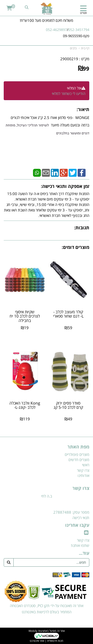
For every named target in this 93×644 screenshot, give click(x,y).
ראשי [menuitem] (86, 465)
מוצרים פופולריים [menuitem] (77, 454)
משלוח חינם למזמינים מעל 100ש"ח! (46, 20)
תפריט (83, 13)
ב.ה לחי (47, 496)
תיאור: (83, 109)
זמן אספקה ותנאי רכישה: (65, 186)
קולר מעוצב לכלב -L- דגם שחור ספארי (68, 314)
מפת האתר (78, 447)
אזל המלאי (74, 88)
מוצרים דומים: (76, 247)
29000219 (69, 59)
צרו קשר (81, 488)
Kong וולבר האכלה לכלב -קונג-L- (25, 405)
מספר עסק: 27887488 (71, 512)
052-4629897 (56, 30)
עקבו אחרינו (77, 525)
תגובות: (82, 228)
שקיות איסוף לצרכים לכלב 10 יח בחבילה (25, 316)
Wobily (33, 631)
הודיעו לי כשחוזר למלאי (69, 93)
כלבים (73, 48)
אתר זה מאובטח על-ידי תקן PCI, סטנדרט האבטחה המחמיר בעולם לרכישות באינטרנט (47, 609)
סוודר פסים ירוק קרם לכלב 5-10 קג (68, 405)
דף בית (85, 48)
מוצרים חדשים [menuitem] (79, 460)
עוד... (84, 553)
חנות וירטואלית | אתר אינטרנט (46, 641)
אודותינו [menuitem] (83, 475)
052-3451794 (79, 30)
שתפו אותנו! (80, 545)
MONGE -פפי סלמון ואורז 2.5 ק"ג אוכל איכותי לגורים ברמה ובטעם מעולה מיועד (47, 125)
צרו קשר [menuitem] (83, 470)
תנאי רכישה (81, 518)
